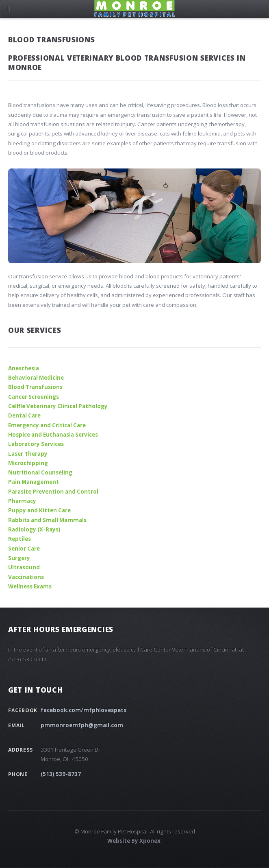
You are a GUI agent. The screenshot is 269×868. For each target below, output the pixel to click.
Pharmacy (22, 501)
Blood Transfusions (35, 387)
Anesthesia (24, 368)
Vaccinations (26, 577)
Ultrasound (24, 567)
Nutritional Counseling (40, 472)
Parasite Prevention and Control (53, 492)
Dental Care (24, 415)
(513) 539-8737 (61, 774)
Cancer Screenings (34, 397)
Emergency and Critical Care (47, 425)
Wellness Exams (30, 586)
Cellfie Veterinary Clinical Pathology (58, 406)
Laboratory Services (36, 444)
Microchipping (28, 463)
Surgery (19, 558)
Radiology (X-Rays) (34, 529)
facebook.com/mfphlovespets (84, 710)
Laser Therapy (28, 454)
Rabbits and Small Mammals (47, 520)
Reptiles (20, 539)
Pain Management (34, 482)
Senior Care (24, 549)
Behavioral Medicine (36, 378)
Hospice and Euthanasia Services (53, 435)
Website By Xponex (134, 841)
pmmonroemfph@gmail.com (82, 725)
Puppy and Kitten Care (39, 510)
